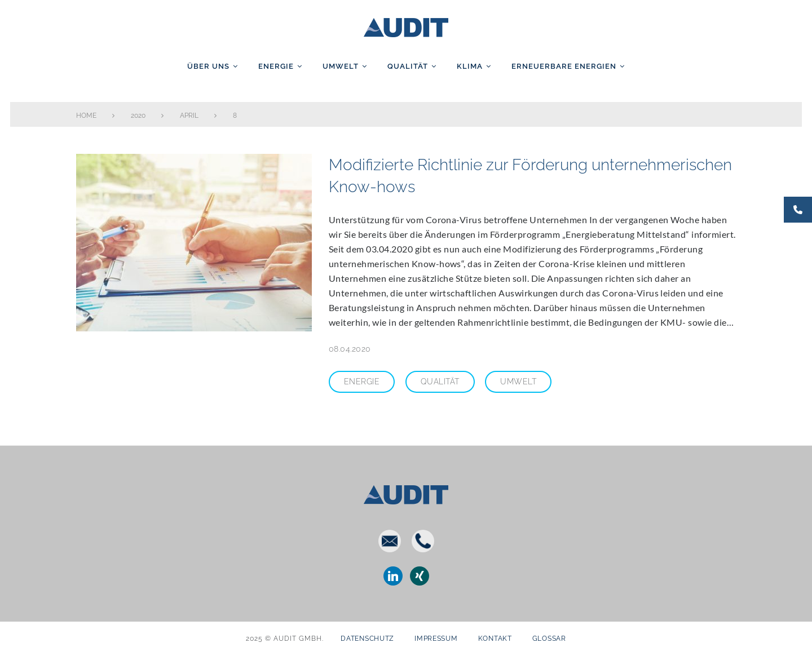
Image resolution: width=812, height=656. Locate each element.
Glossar (549, 639)
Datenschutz (367, 639)
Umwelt (341, 66)
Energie (276, 66)
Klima (470, 66)
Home (86, 116)
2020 (138, 116)
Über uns (208, 66)
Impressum (436, 639)
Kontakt (495, 639)
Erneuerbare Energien (564, 66)
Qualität (408, 66)
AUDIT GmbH (406, 25)
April (189, 116)
